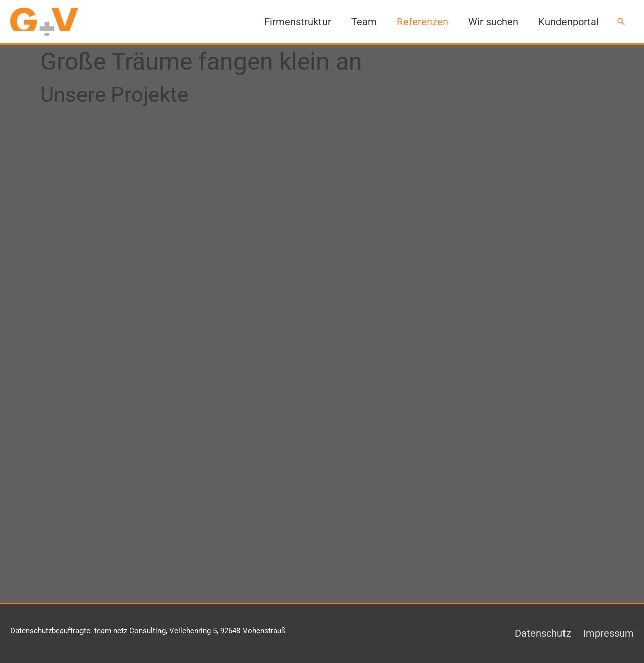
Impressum (609, 633)
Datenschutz (543, 633)
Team (364, 22)
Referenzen (423, 22)
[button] (621, 22)
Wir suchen (493, 22)
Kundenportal (569, 22)
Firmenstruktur (298, 22)
